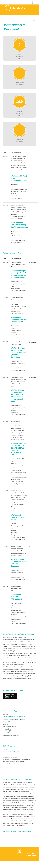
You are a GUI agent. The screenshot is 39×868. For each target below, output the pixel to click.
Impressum (31, 854)
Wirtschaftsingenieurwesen (18, 537)
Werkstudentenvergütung (26, 796)
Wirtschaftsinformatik (17, 238)
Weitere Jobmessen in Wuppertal (11, 736)
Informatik (14, 189)
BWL (12, 236)
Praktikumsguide (7, 810)
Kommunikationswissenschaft (19, 473)
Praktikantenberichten (30, 785)
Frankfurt (13, 531)
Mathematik (14, 368)
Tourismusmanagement (17, 482)
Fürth (12, 286)
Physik (19, 368)
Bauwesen (14, 612)
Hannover (13, 328)
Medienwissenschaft (16, 288)
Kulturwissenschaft (16, 475)
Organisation (14, 621)
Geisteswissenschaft (16, 470)
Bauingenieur (14, 330)
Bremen (13, 608)
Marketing (17, 236)
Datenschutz (31, 856)
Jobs (27, 823)
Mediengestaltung (15, 479)
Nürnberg (13, 366)
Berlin (13, 461)
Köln (12, 187)
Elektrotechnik (15, 412)
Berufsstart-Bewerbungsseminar (17, 812)
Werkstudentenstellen (17, 785)
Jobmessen (21, 817)
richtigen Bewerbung (13, 792)
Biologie (22, 612)
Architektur (14, 533)
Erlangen (13, 410)
